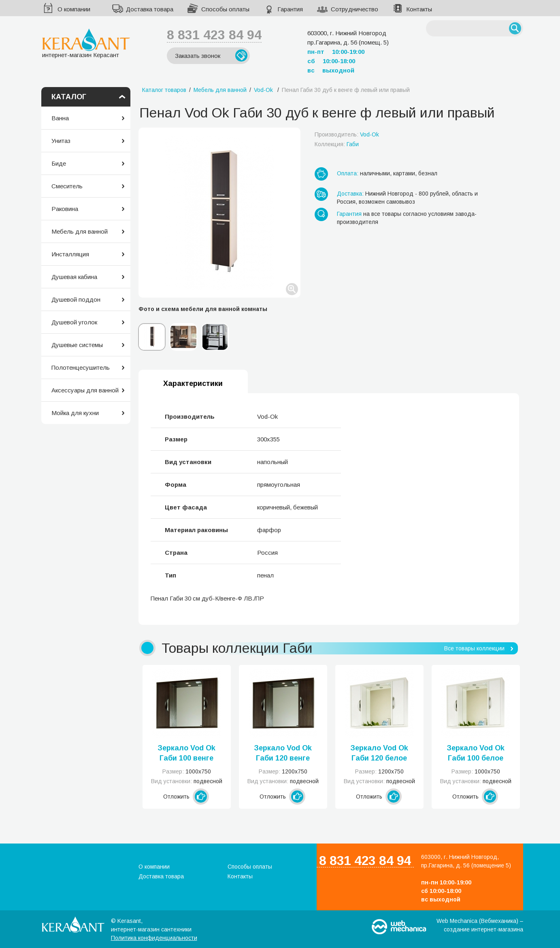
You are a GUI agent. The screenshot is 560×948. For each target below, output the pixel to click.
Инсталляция (70, 254)
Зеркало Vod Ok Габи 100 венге (186, 753)
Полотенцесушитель (81, 367)
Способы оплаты (225, 9)
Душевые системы (77, 345)
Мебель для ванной (80, 231)
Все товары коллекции (474, 648)
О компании (74, 9)
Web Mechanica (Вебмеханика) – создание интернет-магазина (480, 925)
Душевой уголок (74, 322)
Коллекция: (337, 144)
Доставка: (350, 194)
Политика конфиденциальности (154, 938)
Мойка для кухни (75, 413)
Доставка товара (150, 9)
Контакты (419, 9)
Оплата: (348, 173)
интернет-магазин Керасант (86, 43)
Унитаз (61, 141)
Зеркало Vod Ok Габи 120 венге (283, 753)
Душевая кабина (74, 277)
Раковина (65, 209)
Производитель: (347, 134)
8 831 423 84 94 (214, 35)
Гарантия (290, 9)
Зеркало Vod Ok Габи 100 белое (476, 753)
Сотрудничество (355, 9)
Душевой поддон (76, 299)
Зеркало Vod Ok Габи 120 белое (379, 753)
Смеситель (67, 186)
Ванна (60, 118)
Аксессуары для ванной (85, 390)
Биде (59, 163)
